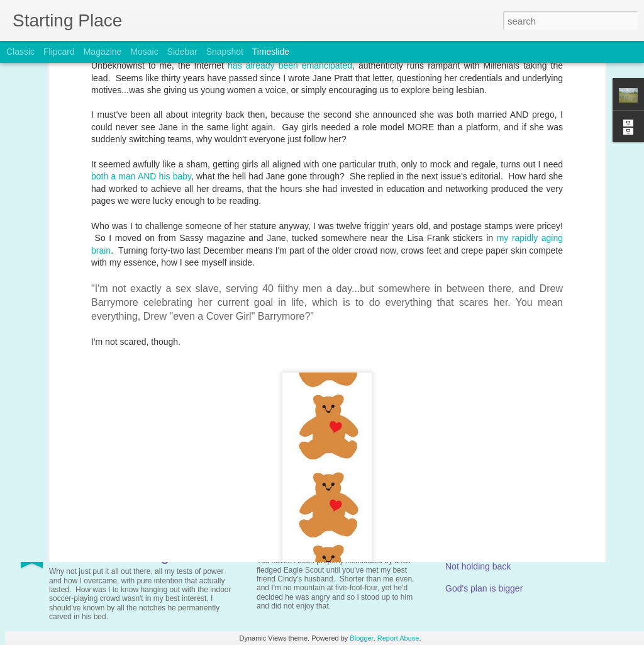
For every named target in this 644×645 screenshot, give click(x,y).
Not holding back (478, 566)
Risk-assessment (479, 544)
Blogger (361, 638)
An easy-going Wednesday (498, 422)
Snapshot (225, 52)
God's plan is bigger (484, 588)
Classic (20, 52)
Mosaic (144, 52)
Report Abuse (398, 638)
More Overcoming (109, 555)
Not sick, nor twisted (117, 433)
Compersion (469, 444)
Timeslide (271, 52)
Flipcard (59, 52)
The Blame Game (301, 547)
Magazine (103, 52)
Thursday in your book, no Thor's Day (351, 425)
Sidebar (182, 52)
